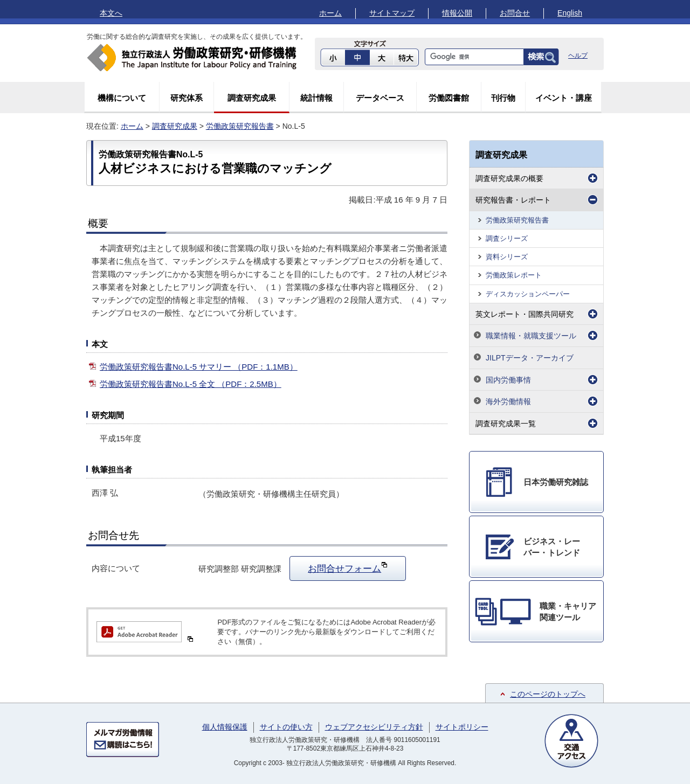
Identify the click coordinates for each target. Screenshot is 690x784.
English (570, 13)
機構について (122, 98)
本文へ (111, 13)
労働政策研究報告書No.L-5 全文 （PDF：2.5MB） (191, 384)
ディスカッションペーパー (528, 294)
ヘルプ (578, 55)
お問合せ (515, 13)
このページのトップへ (548, 694)
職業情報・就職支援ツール (531, 336)
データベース (380, 98)
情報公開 (457, 13)
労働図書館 (449, 98)
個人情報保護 (225, 727)
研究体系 (187, 98)
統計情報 (316, 98)
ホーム (330, 13)
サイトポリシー (462, 727)
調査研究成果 (252, 98)
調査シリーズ (507, 238)
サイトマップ (392, 13)
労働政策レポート (514, 275)
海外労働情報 (508, 401)
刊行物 (503, 98)
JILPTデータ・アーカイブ (530, 358)
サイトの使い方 (286, 727)
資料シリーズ (507, 257)
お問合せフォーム (348, 567)
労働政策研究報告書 (240, 126)
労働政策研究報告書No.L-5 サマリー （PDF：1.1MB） (199, 367)
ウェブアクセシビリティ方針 (374, 727)
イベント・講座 (564, 98)
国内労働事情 (508, 380)
